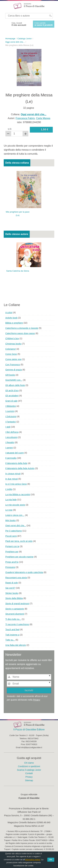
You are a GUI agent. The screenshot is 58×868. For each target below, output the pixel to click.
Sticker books (12, 593)
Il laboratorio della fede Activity (20, 468)
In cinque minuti (13, 474)
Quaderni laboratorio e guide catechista (24, 572)
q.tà (10, 129)
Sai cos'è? (10, 588)
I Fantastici (11, 422)
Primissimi (10, 567)
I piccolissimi (11, 437)
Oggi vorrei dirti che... (16, 526)
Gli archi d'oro (12, 391)
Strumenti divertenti (15, 614)
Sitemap (29, 780)
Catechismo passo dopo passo (20, 333)
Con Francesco (13, 365)
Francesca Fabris (25, 118)
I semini (9, 448)
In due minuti (11, 479)
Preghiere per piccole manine (19, 557)
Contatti (29, 773)
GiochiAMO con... (14, 380)
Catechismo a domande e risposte (22, 328)
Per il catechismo (14, 531)
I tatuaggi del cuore (14, 453)
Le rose (9, 510)
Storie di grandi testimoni (17, 604)
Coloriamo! (11, 349)
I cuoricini (10, 411)
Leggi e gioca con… (15, 515)
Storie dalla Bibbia (14, 598)
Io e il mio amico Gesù (16, 484)
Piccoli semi (11, 536)
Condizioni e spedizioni (29, 766)
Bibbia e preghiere (14, 323)
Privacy (37, 700)
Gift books (10, 375)
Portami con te (12, 546)
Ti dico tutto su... (13, 619)
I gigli (8, 427)
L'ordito (9, 489)
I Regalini (10, 442)
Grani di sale (11, 401)
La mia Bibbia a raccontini (18, 494)
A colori (9, 313)
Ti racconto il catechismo (17, 624)
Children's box (12, 338)
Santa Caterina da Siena (18, 271)
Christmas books (13, 344)
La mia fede (11, 500)
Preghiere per (12, 552)
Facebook (6, 24)
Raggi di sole (12, 583)
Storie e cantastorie (15, 609)
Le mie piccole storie (15, 505)
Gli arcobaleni (12, 396)
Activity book (11, 318)
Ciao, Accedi (19, 24)
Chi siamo (29, 763)
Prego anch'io (12, 562)
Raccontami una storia (16, 578)
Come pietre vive (13, 359)
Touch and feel (12, 629)
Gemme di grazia (14, 370)
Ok (51, 860)
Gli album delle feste (15, 385)
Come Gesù (11, 354)
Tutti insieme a (12, 635)
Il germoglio (11, 458)
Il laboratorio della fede (16, 463)
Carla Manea (43, 118)
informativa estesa (33, 860)
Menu (4, 6)
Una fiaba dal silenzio (16, 645)
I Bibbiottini (11, 406)
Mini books (10, 520)
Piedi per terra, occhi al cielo (19, 541)
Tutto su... (10, 640)
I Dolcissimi (11, 416)
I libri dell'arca (12, 432)
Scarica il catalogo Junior (29, 770)
